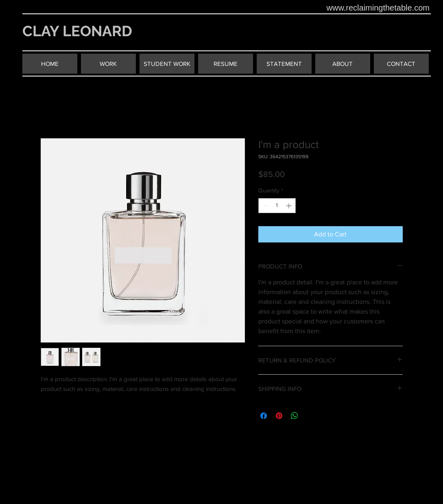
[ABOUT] (343, 64)
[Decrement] (265, 206)
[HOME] (50, 64)
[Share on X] (310, 416)
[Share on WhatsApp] (295, 416)
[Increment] (289, 206)
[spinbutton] (277, 206)
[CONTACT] (401, 64)
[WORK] (108, 64)
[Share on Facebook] (264, 416)
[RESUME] (226, 64)
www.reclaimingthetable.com (378, 8)
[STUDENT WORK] (167, 64)
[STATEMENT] (284, 64)
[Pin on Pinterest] (279, 416)
